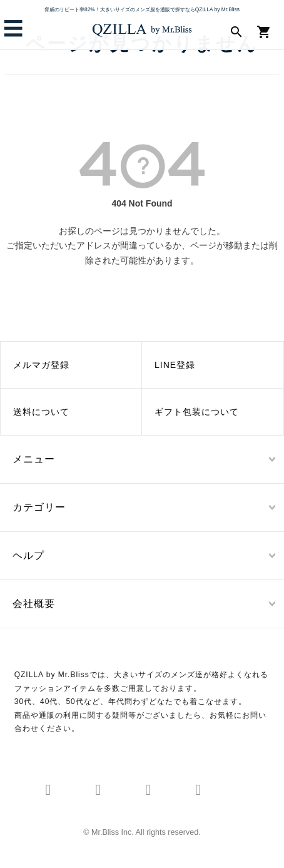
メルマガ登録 (41, 365)
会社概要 (34, 604)
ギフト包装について (197, 412)
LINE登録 (175, 365)
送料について (41, 412)
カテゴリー (39, 507)
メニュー (34, 459)
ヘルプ (28, 555)
